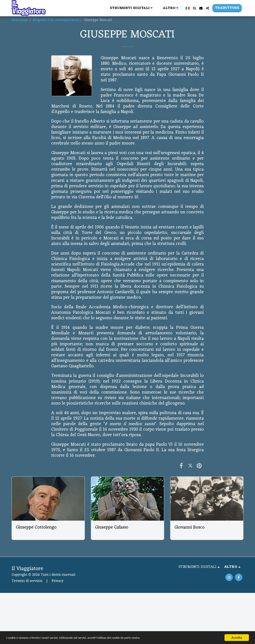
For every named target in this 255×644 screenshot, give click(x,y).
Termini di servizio (27, 581)
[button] (80, 8)
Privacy (58, 581)
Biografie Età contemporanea (56, 20)
